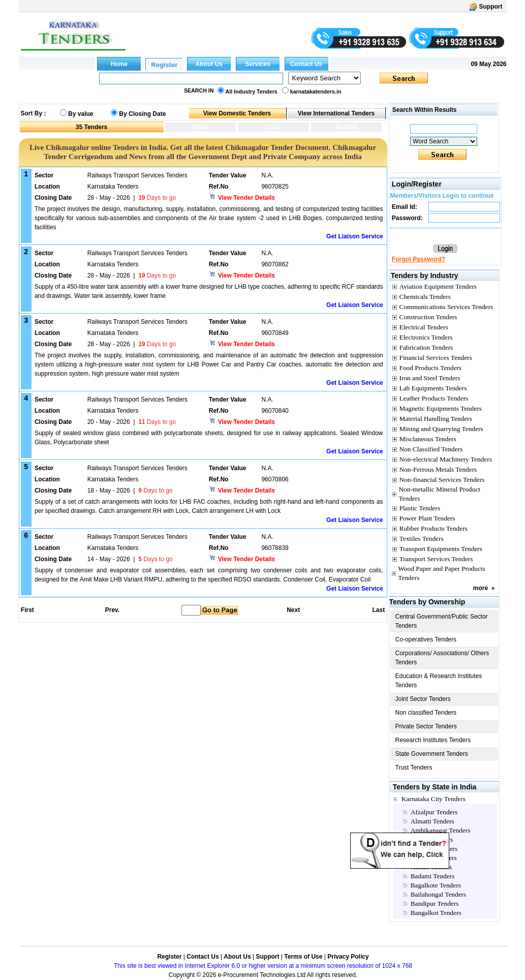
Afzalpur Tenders (434, 812)
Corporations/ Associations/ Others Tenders (442, 658)
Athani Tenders (431, 867)
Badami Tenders (433, 876)
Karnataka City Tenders (434, 799)
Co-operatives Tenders (426, 639)
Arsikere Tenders (434, 858)
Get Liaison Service (354, 236)
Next (293, 610)
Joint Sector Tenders (423, 699)
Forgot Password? (419, 259)
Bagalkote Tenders (436, 885)
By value (81, 114)
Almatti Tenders (433, 821)
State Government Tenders (432, 754)
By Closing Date (142, 114)
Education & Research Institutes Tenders (439, 681)
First (27, 610)
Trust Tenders (414, 768)
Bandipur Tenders (435, 904)
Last (378, 610)
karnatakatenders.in (316, 91)
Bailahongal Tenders (439, 894)
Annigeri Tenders (434, 849)
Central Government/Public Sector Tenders (442, 621)
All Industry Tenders (252, 91)
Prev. (112, 610)
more (481, 588)
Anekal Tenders (432, 839)
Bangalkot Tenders (436, 913)
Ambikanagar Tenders (441, 830)
